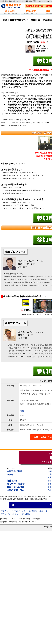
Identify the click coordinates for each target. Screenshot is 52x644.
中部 (50, 481)
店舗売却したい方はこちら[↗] (14, 511)
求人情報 (26, 514)
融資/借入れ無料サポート (40, 511)
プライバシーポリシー (10, 514)
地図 (22, 411)
